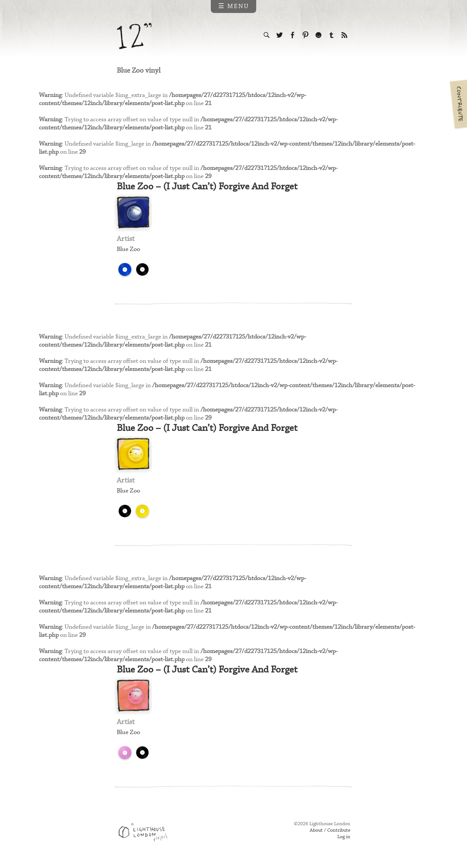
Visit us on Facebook (293, 35)
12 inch (134, 36)
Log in (344, 839)
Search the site (267, 35)
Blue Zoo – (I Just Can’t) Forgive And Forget (210, 188)
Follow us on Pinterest (305, 35)
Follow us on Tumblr (331, 35)
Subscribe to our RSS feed (344, 35)
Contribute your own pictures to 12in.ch (458, 104)
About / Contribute (330, 833)
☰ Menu (234, 6)
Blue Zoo (128, 250)
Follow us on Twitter (280, 35)
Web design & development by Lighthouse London (145, 836)
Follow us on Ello (318, 35)
